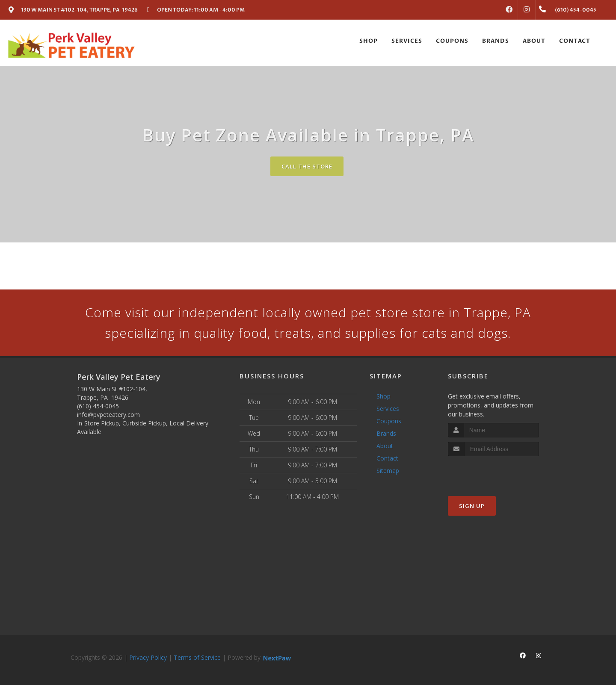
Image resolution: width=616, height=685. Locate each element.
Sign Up (472, 506)
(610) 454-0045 (98, 406)
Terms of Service (197, 657)
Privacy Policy (148, 657)
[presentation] (493, 472)
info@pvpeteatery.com (108, 415)
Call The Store (307, 166)
